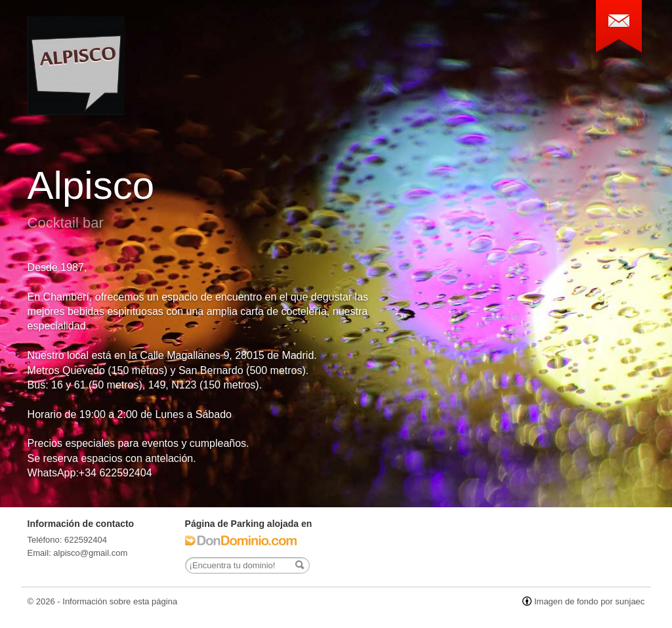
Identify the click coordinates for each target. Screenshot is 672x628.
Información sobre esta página (120, 601)
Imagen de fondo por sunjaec (589, 601)
